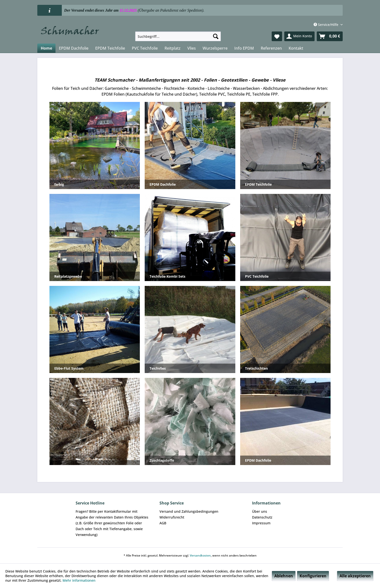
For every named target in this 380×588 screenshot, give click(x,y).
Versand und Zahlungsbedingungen (189, 511)
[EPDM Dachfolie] (74, 48)
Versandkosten (200, 555)
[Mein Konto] (299, 36)
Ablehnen (284, 576)
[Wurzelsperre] (215, 48)
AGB (163, 523)
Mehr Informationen (79, 580)
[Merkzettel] (277, 36)
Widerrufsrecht (172, 517)
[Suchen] (216, 36)
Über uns (260, 511)
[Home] (46, 48)
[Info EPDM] (244, 48)
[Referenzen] (271, 48)
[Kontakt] (296, 48)
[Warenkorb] (330, 36)
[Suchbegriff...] (178, 36)
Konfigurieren (313, 576)
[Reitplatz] (173, 48)
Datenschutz (262, 517)
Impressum (261, 523)
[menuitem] (178, 36)
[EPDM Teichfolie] (110, 48)
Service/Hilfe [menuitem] (326, 25)
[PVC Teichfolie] (145, 48)
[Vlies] (192, 48)
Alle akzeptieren (355, 576)
